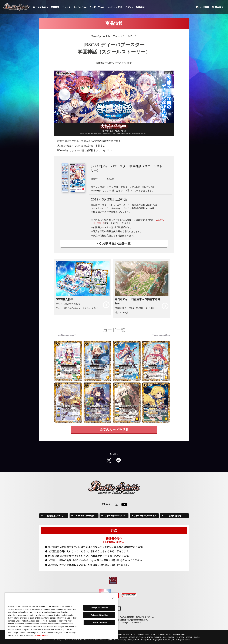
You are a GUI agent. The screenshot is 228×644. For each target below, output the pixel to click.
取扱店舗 (140, 7)
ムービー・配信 (114, 7)
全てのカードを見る (114, 429)
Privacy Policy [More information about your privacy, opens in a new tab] (41, 635)
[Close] (113, 598)
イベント (129, 7)
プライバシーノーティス (145, 516)
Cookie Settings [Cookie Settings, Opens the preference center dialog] (99, 622)
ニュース (66, 7)
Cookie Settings (85, 516)
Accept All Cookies (99, 608)
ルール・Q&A (80, 7)
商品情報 (55, 7)
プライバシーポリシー (115, 516)
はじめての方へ (41, 7)
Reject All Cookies (99, 615)
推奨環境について (55, 516)
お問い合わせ (175, 516)
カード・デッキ (97, 7)
